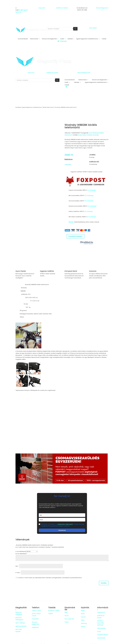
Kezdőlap (18, 107)
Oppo (83, 620)
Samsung (84, 623)
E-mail (18, 573)
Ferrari (67, 616)
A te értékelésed (21, 551)
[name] (62, 515)
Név (17, 566)
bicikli (80, 135)
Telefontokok (34, 39)
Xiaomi (83, 627)
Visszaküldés (101, 638)
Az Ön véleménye (21, 554)
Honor (83, 614)
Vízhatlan (89, 135)
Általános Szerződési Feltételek (101, 623)
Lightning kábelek (21, 626)
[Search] (75, 29)
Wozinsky (96, 135)
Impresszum (101, 612)
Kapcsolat (42, 8)
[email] (62, 520)
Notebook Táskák (54, 610)
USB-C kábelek (20, 623)
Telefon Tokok (36, 610)
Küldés (104, 583)
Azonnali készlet (23, 39)
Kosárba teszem (76, 236)
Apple (83, 610)
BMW (66, 612)
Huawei (83, 617)
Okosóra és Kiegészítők (49, 39)
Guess (67, 622)
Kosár (99, 632)
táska (84, 135)
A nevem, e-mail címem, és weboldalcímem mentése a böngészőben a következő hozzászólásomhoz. (50, 578)
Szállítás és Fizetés (62, 8)
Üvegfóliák (35, 619)
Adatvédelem (101, 628)
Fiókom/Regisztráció (84, 73)
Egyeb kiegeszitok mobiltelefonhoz (87, 39)
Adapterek (35, 627)
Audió (62, 39)
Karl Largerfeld (69, 619)
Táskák (104, 39)
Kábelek (70, 39)
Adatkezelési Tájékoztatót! (65, 524)
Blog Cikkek (93, 28)
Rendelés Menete (103, 635)
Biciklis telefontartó (48, 107)
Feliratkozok (62, 530)
